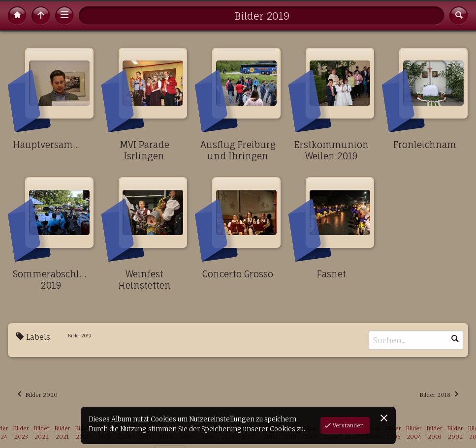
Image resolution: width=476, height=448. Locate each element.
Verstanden (348, 425)
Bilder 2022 (42, 433)
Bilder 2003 (435, 433)
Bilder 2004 (414, 433)
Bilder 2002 (455, 433)
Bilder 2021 (63, 433)
